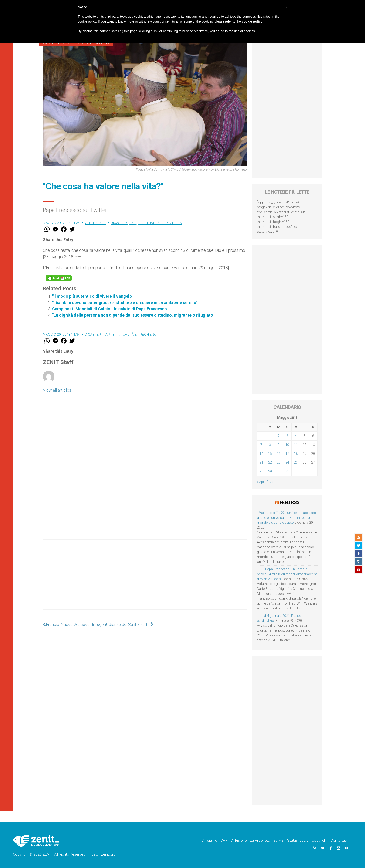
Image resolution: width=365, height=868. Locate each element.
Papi (133, 223)
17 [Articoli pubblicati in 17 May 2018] (287, 454)
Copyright (319, 840)
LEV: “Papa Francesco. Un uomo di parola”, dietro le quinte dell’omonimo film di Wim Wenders (287, 574)
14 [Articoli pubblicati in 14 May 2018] (261, 454)
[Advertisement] (145, 579)
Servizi (279, 840)
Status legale (298, 840)
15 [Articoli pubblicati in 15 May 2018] (270, 454)
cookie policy (252, 21)
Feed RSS (289, 502)
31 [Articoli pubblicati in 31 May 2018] (287, 471)
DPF (224, 840)
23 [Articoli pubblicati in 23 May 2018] (279, 462)
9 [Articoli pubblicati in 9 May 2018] (279, 445)
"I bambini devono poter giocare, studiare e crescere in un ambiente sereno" (125, 302)
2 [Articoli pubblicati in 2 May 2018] (279, 436)
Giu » (270, 482)
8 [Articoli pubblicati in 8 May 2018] (270, 445)
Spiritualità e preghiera (160, 223)
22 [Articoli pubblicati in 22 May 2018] (270, 462)
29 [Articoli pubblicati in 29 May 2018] (270, 471)
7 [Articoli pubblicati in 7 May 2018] (261, 445)
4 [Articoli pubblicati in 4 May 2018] (296, 436)
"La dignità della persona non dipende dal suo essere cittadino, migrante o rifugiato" (133, 315)
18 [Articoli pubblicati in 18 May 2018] (296, 454)
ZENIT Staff (95, 223)
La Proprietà (260, 840)
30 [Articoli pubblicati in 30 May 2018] (279, 471)
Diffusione (239, 840)
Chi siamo (209, 840)
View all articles (57, 390)
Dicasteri (119, 223)
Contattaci (339, 840)
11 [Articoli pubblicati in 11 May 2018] (296, 445)
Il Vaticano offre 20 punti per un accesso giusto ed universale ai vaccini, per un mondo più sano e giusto (287, 518)
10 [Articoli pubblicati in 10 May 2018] (287, 445)
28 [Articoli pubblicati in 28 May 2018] (261, 471)
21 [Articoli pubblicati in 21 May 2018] (261, 462)
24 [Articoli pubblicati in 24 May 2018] (287, 462)
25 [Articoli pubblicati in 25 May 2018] (296, 462)
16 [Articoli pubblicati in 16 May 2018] (279, 454)
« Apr (261, 482)
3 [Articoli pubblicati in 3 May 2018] (287, 436)
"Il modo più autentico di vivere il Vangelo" (93, 296)
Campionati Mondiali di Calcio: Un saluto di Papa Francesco (110, 309)
